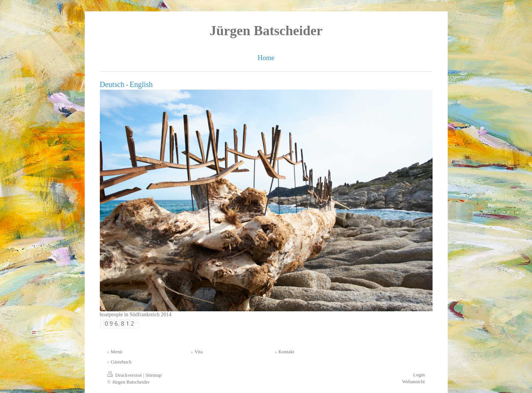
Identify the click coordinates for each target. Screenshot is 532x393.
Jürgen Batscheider (266, 31)
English (141, 84)
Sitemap (154, 375)
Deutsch (112, 84)
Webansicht (413, 381)
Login (419, 375)
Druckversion (125, 375)
